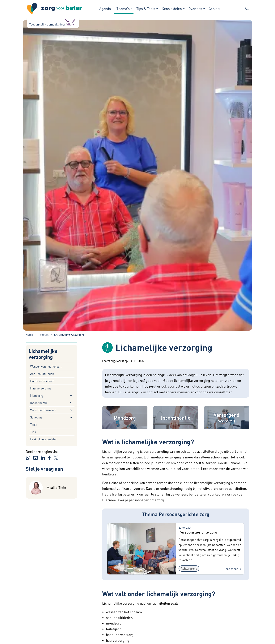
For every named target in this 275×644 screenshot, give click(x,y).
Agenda (105, 9)
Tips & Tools (146, 9)
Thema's (123, 9)
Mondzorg (37, 395)
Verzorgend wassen (43, 410)
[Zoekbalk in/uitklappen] (247, 9)
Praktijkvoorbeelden (44, 439)
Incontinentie (39, 403)
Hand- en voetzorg (42, 381)
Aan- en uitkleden (42, 374)
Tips (33, 432)
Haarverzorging (40, 388)
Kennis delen (172, 9)
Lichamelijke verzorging (43, 354)
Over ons (195, 9)
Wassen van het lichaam (46, 366)
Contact (215, 9)
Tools (34, 425)
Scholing (36, 417)
